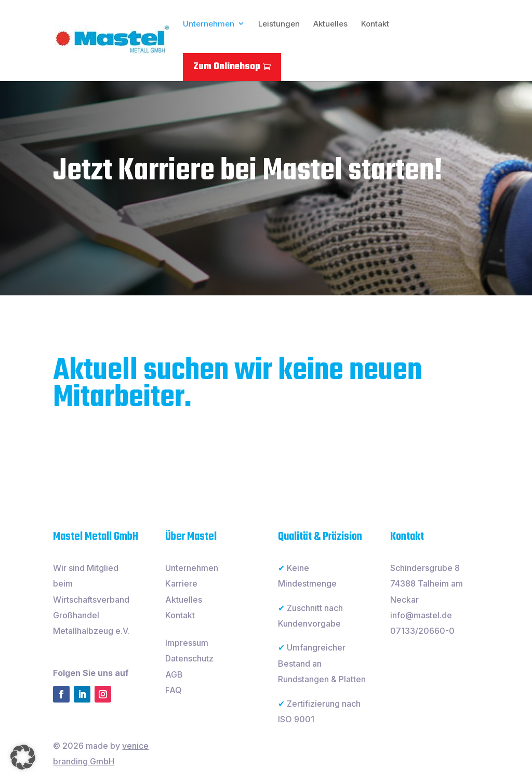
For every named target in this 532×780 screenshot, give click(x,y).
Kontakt (375, 24)
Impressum (187, 643)
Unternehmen (209, 24)
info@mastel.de (421, 615)
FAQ (174, 690)
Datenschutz (189, 658)
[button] (23, 757)
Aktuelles (330, 24)
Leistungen (279, 24)
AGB (174, 674)
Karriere (181, 583)
